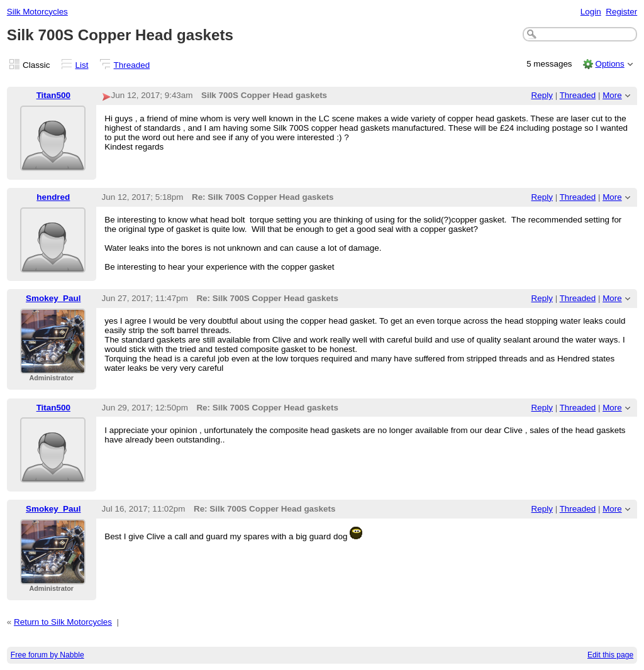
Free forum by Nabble (47, 655)
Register (621, 12)
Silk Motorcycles (37, 12)
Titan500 (53, 95)
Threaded (132, 65)
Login (591, 12)
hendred (53, 197)
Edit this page (610, 655)
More (612, 95)
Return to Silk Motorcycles (63, 622)
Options (609, 64)
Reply (542, 95)
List (82, 65)
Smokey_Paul (53, 298)
